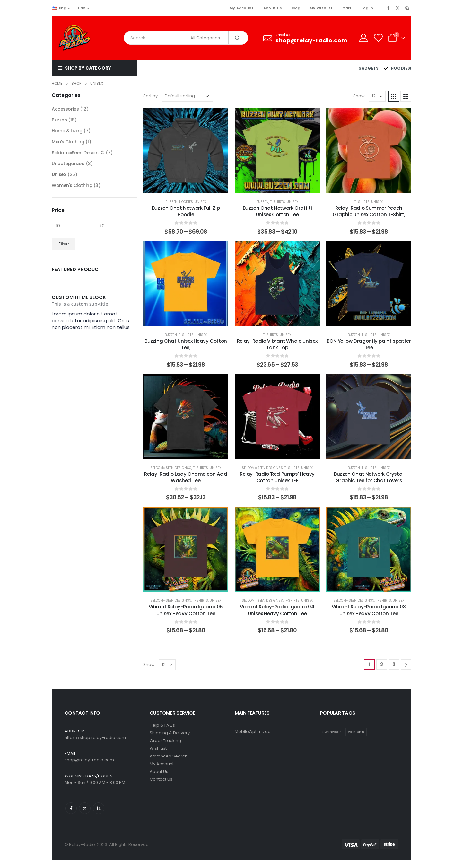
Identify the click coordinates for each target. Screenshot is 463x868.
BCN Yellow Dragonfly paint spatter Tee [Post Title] (369, 344)
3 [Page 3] (394, 664)
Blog (296, 8)
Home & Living (67, 131)
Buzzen (171, 202)
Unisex (200, 202)
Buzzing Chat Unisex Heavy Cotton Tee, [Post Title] (186, 344)
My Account (242, 8)
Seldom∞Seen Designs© (171, 468)
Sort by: (151, 96)
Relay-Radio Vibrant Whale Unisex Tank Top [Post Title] (277, 344)
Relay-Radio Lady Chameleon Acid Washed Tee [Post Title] (186, 477)
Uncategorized (68, 164)
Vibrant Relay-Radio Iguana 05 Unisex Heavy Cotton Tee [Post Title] (186, 610)
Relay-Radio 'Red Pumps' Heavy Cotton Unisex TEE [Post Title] (277, 477)
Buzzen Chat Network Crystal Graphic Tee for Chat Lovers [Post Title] (369, 477)
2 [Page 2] (382, 664)
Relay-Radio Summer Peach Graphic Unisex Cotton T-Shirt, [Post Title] (369, 211)
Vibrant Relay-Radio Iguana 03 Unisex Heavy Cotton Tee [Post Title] (369, 610)
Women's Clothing (72, 185)
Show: (359, 96)
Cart (347, 8)
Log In (367, 8)
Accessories (65, 109)
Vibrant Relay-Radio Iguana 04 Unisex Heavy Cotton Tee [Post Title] (277, 610)
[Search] (238, 38)
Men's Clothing (68, 142)
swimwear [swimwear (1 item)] (332, 732)
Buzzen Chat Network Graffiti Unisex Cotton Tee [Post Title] (277, 211)
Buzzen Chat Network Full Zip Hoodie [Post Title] (186, 211)
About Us (273, 8)
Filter (64, 244)
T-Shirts (278, 202)
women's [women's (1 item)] (356, 732)
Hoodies (186, 202)
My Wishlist (321, 8)
